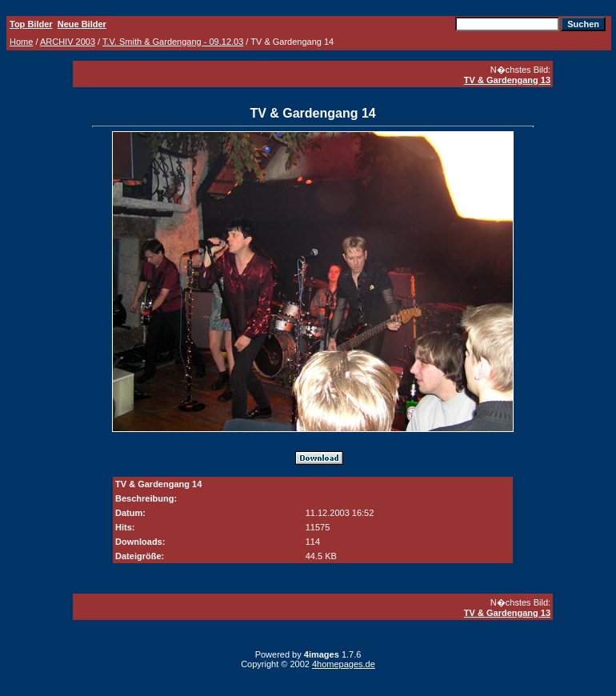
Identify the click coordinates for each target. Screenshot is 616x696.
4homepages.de (344, 664)
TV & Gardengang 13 (507, 80)
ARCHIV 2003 (68, 42)
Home (21, 42)
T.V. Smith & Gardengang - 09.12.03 (173, 42)
